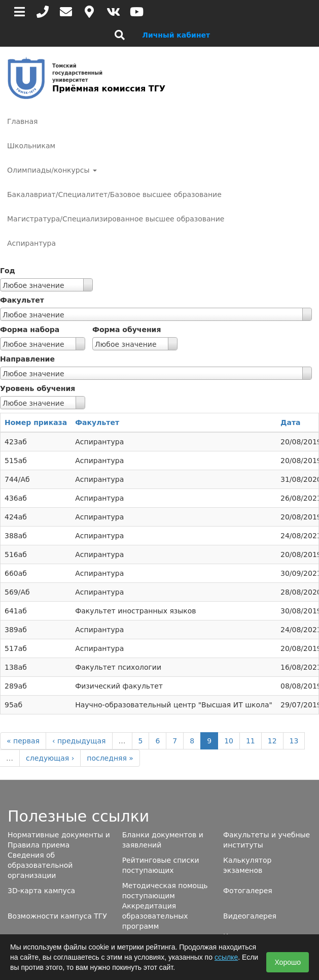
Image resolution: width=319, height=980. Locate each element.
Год (8, 271)
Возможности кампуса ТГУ (57, 916)
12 (272, 741)
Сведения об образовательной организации (40, 865)
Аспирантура (31, 243)
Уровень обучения (38, 388)
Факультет (22, 300)
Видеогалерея (250, 916)
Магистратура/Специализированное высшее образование (116, 219)
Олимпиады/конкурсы (52, 170)
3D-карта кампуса (41, 891)
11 (251, 741)
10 (229, 741)
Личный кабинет (176, 35)
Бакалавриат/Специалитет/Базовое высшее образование (114, 194)
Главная (22, 121)
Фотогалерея (248, 891)
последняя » (110, 758)
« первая (23, 741)
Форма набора (30, 330)
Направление (27, 359)
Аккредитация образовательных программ (155, 916)
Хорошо (288, 962)
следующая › (50, 758)
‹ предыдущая (79, 741)
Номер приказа (36, 422)
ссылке (226, 957)
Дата (290, 422)
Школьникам (31, 146)
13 (294, 741)
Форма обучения (127, 330)
